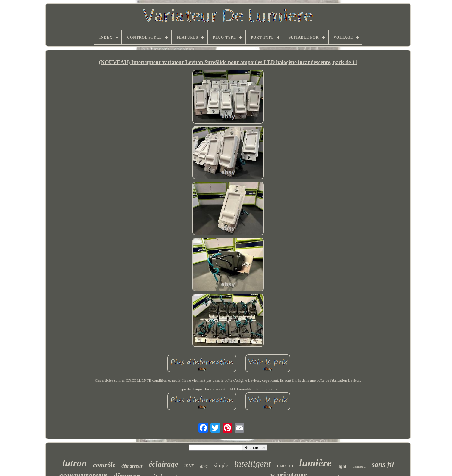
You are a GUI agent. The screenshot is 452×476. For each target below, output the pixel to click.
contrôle (104, 465)
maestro (285, 466)
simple (221, 465)
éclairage (164, 464)
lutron (75, 463)
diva (204, 466)
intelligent (253, 463)
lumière (315, 463)
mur (189, 465)
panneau (359, 466)
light (342, 466)
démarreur (132, 466)
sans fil (383, 464)
